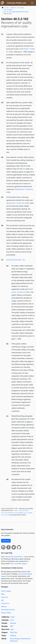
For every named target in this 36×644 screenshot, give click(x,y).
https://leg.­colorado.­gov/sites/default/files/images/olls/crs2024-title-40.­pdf (17, 513)
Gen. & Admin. (8, 10)
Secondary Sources (8, 610)
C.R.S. (7, 8)
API (2, 600)
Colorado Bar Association (13, 557)
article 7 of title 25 (26, 189)
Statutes (13, 623)
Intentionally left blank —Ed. (16, 260)
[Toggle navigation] (32, 3)
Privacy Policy (6, 613)
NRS (12, 626)
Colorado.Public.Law (16, 3)
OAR (12, 632)
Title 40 (13, 8)
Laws (12, 629)
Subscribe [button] (6, 541)
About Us (4, 597)
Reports (4, 606)
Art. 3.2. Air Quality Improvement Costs (16, 12)
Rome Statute (15, 639)
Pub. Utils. (21, 8)
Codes (12, 617)
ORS (16, 632)
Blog (3, 594)
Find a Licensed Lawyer (18, 564)
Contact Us (5, 603)
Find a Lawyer (6, 591)
